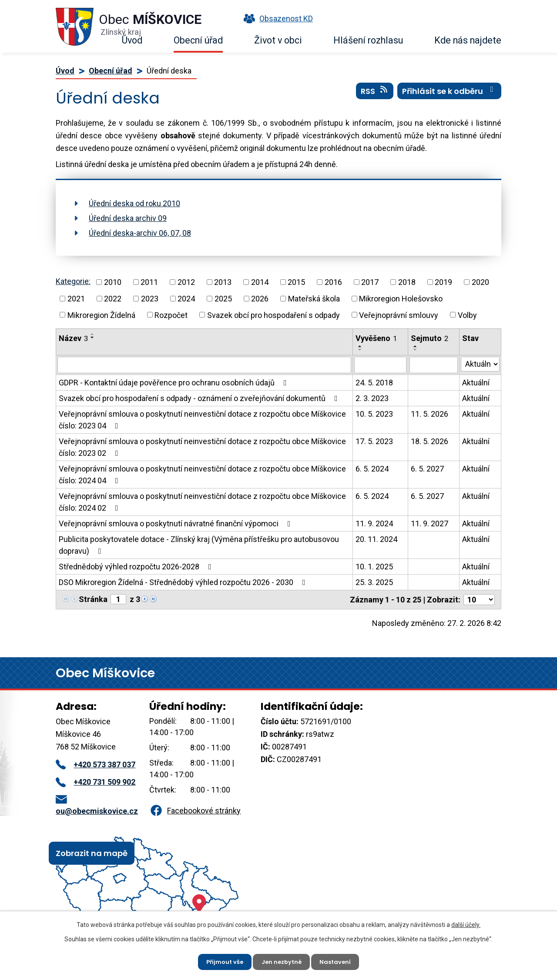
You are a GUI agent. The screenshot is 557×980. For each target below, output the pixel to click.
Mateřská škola (314, 299)
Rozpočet (171, 315)
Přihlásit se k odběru (450, 95)
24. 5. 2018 (374, 383)
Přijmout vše (221, 960)
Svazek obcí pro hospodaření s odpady (273, 315)
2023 (150, 299)
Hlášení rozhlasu (368, 40)
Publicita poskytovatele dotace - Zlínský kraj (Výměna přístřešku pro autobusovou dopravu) (199, 545)
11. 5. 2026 (429, 414)
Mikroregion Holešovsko (401, 299)
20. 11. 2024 (376, 539)
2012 (186, 282)
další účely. (466, 923)
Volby (467, 315)
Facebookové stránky (195, 811)
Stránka (93, 599)
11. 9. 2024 (374, 523)
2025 (223, 299)
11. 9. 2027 (429, 523)
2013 (223, 282)
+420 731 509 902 (96, 782)
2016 (333, 282)
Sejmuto (429, 338)
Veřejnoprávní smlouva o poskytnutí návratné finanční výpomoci (176, 523)
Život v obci (278, 40)
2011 (149, 282)
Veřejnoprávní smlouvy (399, 315)
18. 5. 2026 (429, 441)
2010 (113, 282)
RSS (375, 95)
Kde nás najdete (468, 40)
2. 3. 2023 (372, 398)
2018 (407, 282)
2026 (260, 299)
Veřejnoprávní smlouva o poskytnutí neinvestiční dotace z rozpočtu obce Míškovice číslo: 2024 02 (202, 502)
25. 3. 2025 (374, 582)
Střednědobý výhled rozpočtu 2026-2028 (137, 567)
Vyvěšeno (376, 338)
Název (73, 338)
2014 (260, 282)
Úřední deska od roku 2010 (134, 203)
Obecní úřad (198, 40)
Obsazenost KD (276, 18)
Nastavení (339, 960)
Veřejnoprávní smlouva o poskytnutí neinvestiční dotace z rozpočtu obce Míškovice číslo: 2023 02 (202, 447)
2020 (480, 282)
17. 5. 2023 (374, 441)
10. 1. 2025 (374, 567)
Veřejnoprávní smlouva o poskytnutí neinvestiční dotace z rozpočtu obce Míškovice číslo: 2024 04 (202, 475)
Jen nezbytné (282, 960)
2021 (76, 299)
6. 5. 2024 (372, 469)
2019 (443, 282)
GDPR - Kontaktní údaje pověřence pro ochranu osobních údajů (174, 383)
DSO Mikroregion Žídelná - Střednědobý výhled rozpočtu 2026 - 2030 (184, 582)
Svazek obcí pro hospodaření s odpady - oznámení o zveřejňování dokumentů (200, 398)
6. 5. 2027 (427, 469)
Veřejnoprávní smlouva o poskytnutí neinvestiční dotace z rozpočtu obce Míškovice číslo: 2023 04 (202, 420)
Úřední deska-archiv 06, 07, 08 (140, 233)
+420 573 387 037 (96, 764)
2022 (113, 299)
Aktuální (476, 383)
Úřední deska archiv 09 (128, 218)
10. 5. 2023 (374, 414)
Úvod (132, 40)
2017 (370, 282)
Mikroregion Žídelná (101, 315)
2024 (186, 299)
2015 (296, 282)
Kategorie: (73, 281)
